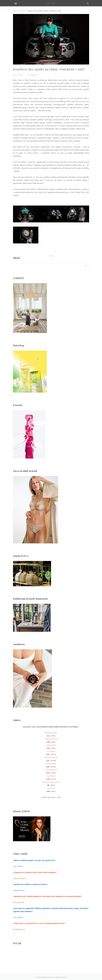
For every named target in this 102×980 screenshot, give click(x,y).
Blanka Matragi (51, 733)
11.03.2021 (18, 75)
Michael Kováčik (51, 757)
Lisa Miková (51, 775)
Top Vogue (51, 3)
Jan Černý (51, 788)
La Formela (51, 751)
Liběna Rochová (51, 739)
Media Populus (61, 976)
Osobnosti (22, 11)
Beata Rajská (51, 763)
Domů (15, 11)
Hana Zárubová (51, 769)
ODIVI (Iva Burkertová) (51, 781)
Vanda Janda (51, 745)
